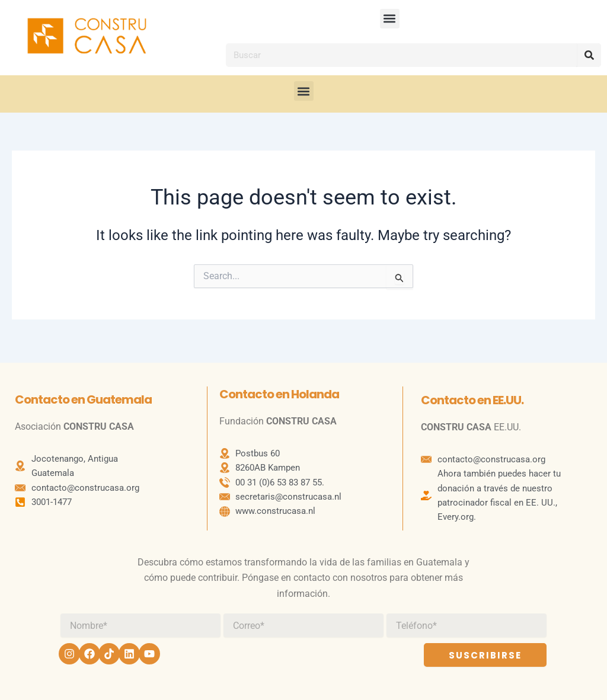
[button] (390, 19)
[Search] (589, 55)
